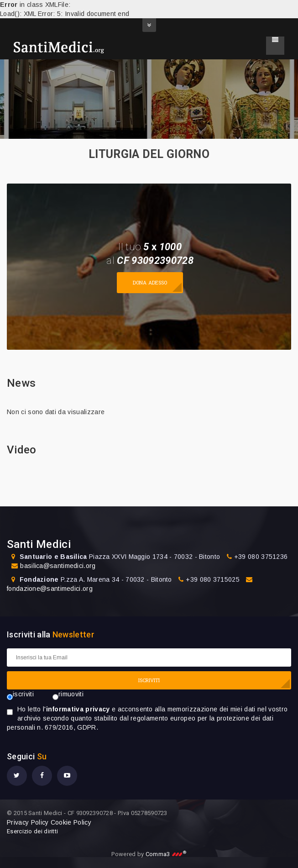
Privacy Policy (28, 822)
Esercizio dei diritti (32, 831)
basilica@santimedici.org (58, 566)
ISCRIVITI (149, 680)
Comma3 (166, 854)
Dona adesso (150, 282)
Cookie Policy (71, 822)
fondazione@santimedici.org (50, 589)
